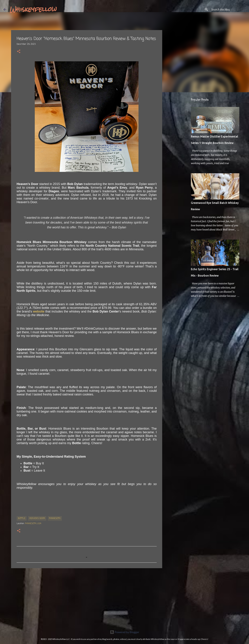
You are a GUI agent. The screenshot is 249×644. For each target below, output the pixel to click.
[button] (19, 52)
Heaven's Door (37, 518)
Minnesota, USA (33, 524)
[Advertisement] (87, 598)
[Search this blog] (228, 10)
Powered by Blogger (125, 632)
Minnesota (55, 518)
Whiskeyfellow (33, 9)
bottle (22, 518)
